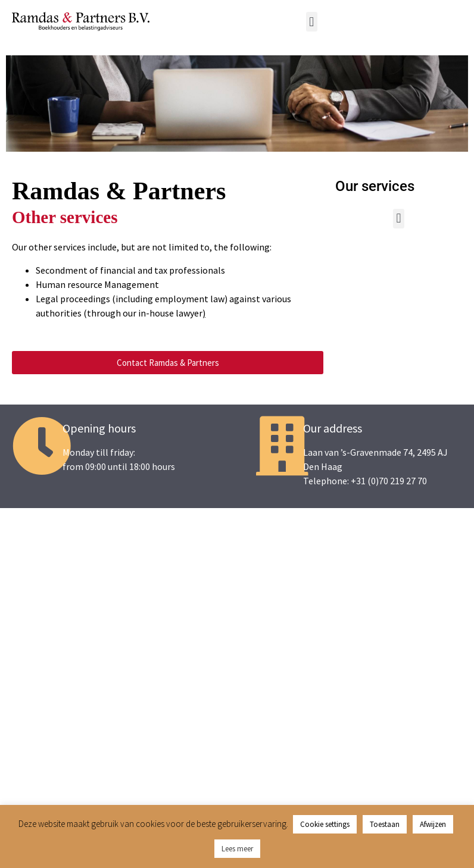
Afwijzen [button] (433, 824)
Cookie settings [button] (325, 824)
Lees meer (237, 849)
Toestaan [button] (385, 824)
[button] (312, 22)
